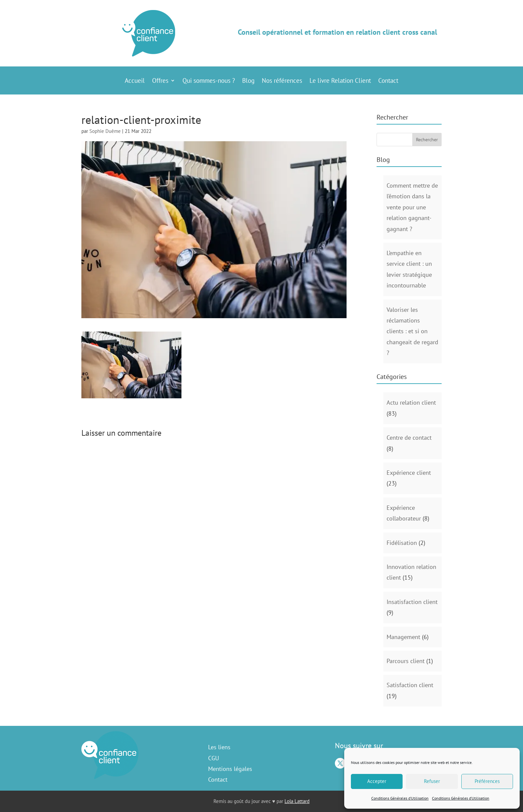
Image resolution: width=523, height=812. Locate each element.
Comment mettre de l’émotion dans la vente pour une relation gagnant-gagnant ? (412, 207)
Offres (160, 81)
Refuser (432, 781)
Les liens (219, 747)
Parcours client (406, 661)
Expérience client (409, 473)
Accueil (135, 81)
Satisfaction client (410, 685)
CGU (214, 758)
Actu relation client (411, 402)
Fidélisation (402, 543)
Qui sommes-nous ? (209, 81)
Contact (388, 81)
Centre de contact (409, 438)
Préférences (487, 781)
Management (403, 637)
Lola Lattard (297, 801)
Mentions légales (230, 769)
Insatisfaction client (412, 602)
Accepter (377, 781)
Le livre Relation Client (340, 81)
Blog (248, 81)
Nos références (282, 81)
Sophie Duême (105, 131)
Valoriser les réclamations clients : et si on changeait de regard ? (412, 331)
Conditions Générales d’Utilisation (400, 798)
